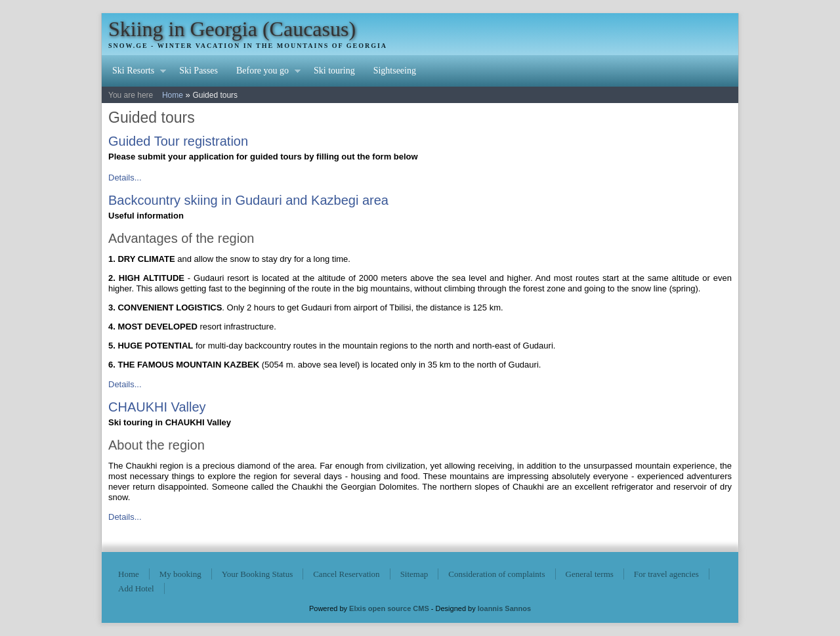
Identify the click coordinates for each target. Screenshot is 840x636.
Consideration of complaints (496, 574)
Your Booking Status (257, 574)
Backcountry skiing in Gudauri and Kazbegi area (248, 200)
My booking (180, 574)
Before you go (264, 72)
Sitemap (414, 574)
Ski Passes (199, 71)
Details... (125, 178)
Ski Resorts (135, 72)
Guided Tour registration (178, 141)
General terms (590, 574)
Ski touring (334, 71)
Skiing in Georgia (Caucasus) (232, 29)
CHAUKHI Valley (157, 407)
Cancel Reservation (346, 574)
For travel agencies (666, 574)
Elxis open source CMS (389, 608)
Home (173, 95)
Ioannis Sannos (504, 608)
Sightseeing (395, 71)
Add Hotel (136, 588)
